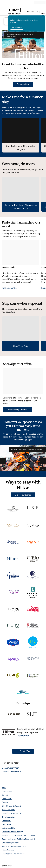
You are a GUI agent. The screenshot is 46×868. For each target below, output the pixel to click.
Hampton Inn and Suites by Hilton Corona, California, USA (24, 35)
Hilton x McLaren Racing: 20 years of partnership (27, 449)
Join (37, 12)
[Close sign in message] (43, 17)
